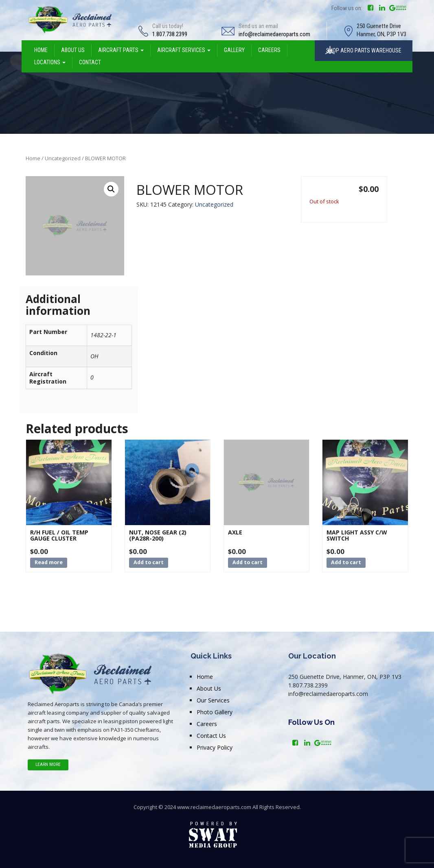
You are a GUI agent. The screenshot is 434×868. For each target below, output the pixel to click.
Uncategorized (63, 158)
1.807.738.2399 (170, 34)
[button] (111, 189)
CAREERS (269, 50)
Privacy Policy (215, 747)
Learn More (48, 764)
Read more (49, 562)
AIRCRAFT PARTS (121, 50)
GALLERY (234, 50)
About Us (209, 688)
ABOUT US (73, 50)
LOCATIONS (50, 62)
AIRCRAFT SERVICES (184, 50)
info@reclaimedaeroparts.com (274, 34)
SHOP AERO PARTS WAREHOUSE (364, 50)
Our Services (213, 700)
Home (33, 158)
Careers (207, 724)
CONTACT (90, 62)
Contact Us (211, 736)
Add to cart (149, 562)
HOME (41, 50)
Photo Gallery (215, 712)
